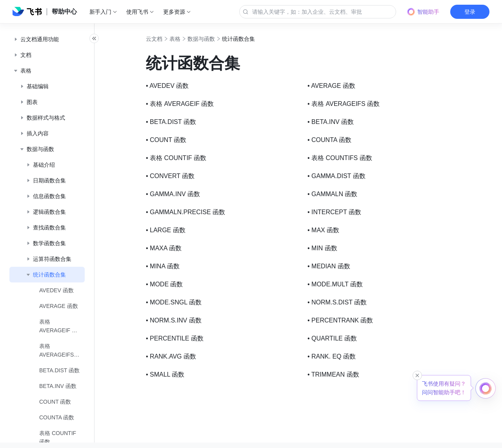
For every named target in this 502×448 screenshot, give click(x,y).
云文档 (171, 39)
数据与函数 (218, 39)
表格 (192, 39)
